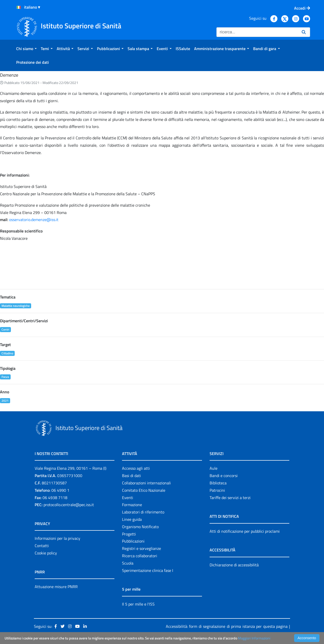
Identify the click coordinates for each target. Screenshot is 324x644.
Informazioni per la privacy (57, 538)
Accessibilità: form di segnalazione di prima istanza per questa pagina (227, 626)
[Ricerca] (257, 32)
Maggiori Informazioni (254, 638)
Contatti (42, 546)
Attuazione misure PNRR (56, 587)
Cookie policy (46, 553)
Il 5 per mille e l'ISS (138, 604)
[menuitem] (26, 49)
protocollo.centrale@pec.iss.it (69, 505)
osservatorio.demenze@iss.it (34, 220)
